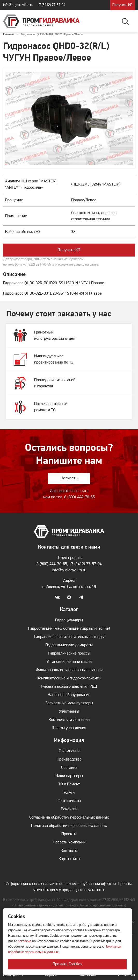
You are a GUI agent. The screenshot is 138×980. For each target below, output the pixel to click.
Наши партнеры (69, 776)
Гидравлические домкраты (69, 645)
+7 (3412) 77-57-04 (51, 5)
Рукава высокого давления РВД (69, 687)
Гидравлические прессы (69, 654)
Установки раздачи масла (69, 662)
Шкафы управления (69, 728)
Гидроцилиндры (69, 620)
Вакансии (69, 809)
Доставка (69, 768)
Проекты (69, 834)
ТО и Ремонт (69, 784)
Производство (69, 759)
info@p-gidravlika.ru (18, 5)
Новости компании (69, 842)
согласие (25, 941)
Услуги (69, 793)
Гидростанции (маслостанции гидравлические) (69, 629)
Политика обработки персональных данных (69, 826)
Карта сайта (69, 859)
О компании (69, 751)
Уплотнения (69, 712)
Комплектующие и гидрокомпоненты (69, 678)
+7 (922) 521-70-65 (37, 265)
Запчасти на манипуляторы (69, 703)
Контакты (69, 851)
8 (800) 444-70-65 (79, 497)
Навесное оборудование (69, 695)
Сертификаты (69, 801)
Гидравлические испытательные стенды (69, 637)
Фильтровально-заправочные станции (69, 670)
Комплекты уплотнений (69, 720)
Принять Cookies (67, 964)
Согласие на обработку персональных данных (69, 818)
